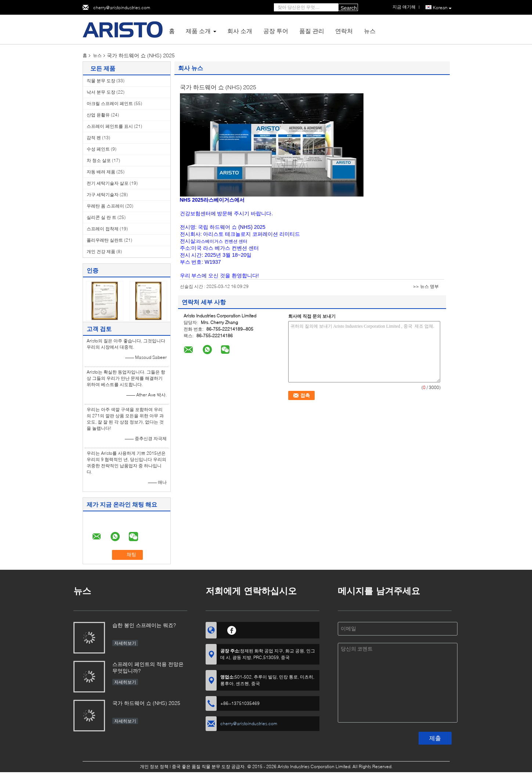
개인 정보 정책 (154, 766)
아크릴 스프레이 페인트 (110, 103)
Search (349, 8)
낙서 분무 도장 (101, 92)
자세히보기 (125, 643)
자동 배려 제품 (101, 172)
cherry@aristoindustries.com (122, 8)
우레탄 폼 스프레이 (105, 206)
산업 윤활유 (98, 115)
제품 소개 (198, 31)
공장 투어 (276, 31)
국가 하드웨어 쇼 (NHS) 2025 (146, 703)
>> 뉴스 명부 (426, 286)
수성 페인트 (98, 149)
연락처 (344, 31)
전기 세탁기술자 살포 (108, 183)
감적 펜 (94, 138)
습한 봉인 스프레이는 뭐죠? (144, 625)
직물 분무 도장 (101, 81)
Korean (442, 8)
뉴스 (370, 31)
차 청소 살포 (99, 160)
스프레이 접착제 (103, 229)
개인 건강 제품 (101, 251)
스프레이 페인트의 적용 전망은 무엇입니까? (148, 667)
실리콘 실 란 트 (102, 217)
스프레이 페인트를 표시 (110, 126)
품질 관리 (312, 31)
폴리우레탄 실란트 (105, 240)
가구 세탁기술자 (103, 195)
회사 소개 (240, 31)
